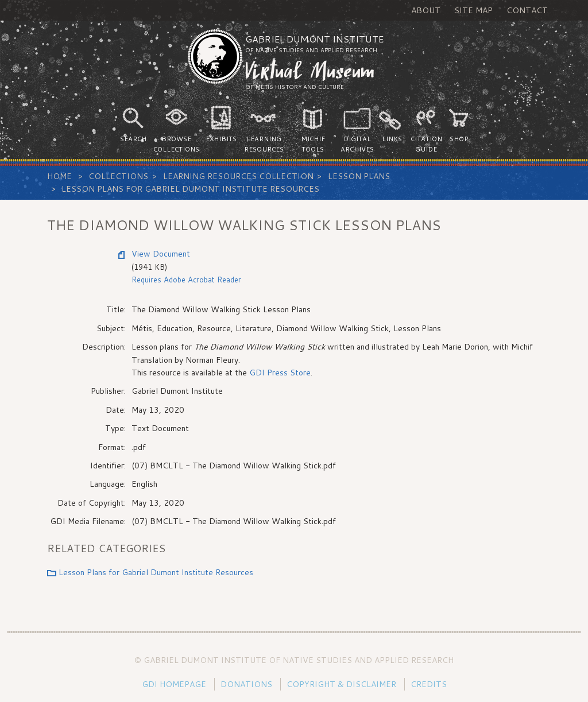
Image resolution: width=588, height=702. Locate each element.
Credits (429, 684)
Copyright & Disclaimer (341, 684)
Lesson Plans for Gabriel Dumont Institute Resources (190, 189)
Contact (527, 10)
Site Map (473, 10)
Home (59, 176)
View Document (161, 254)
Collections (118, 176)
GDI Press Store (279, 373)
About (426, 10)
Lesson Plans (359, 176)
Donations (246, 684)
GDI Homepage (174, 684)
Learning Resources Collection (238, 176)
